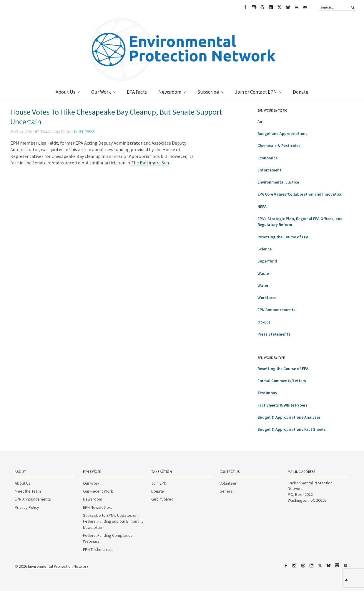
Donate (301, 92)
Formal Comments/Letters (282, 381)
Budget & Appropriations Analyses (289, 417)
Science (265, 249)
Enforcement (269, 170)
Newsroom (170, 92)
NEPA (262, 207)
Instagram (254, 7)
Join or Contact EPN (256, 92)
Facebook (245, 7)
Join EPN (159, 483)
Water (263, 285)
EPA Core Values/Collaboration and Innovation (300, 194)
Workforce (267, 298)
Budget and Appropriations (282, 133)
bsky (288, 7)
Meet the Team (28, 491)
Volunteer (228, 483)
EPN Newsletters (98, 507)
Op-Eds (264, 322)
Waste (263, 273)
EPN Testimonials (98, 549)
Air (260, 121)
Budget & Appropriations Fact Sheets (292, 429)
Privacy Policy (27, 507)
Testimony (267, 393)
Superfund (267, 261)
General (226, 491)
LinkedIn (271, 7)
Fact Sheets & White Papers (282, 405)
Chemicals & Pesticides (279, 146)
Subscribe (208, 92)
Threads (262, 7)
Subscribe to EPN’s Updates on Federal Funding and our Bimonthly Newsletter (113, 521)
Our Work (101, 92)
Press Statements (274, 334)
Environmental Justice (278, 182)
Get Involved (162, 499)
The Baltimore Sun (150, 163)
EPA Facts (137, 92)
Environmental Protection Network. (59, 566)
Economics (267, 158)
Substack (296, 7)
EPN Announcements (276, 310)
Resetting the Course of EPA (283, 237)
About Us (65, 92)
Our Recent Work (98, 491)
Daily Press (84, 132)
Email (305, 7)
